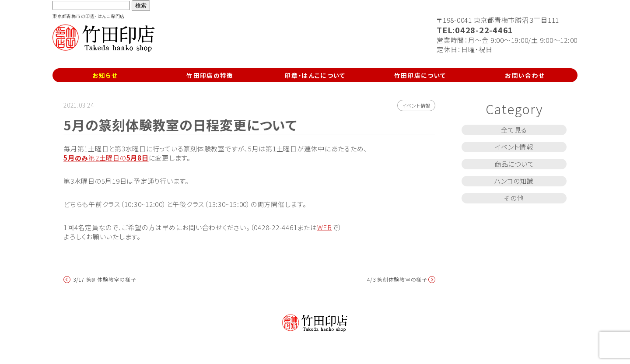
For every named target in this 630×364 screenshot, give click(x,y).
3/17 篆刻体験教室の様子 (105, 280)
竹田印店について (420, 75)
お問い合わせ (525, 75)
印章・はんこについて (315, 75)
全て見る (514, 130)
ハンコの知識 (514, 181)
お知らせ (105, 75)
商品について (514, 164)
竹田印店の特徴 (210, 75)
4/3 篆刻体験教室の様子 (397, 280)
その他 (514, 198)
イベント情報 (416, 105)
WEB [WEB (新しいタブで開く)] (325, 227)
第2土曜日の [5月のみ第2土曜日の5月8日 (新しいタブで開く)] (106, 158)
